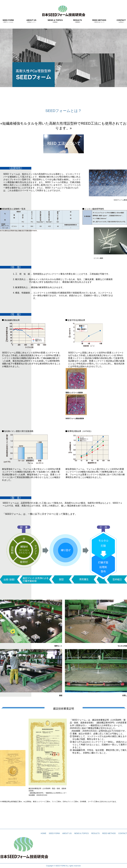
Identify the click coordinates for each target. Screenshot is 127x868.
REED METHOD (99, 21)
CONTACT (121, 21)
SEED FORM (8, 21)
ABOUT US (31, 21)
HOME (43, 833)
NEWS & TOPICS (55, 21)
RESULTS (78, 21)
